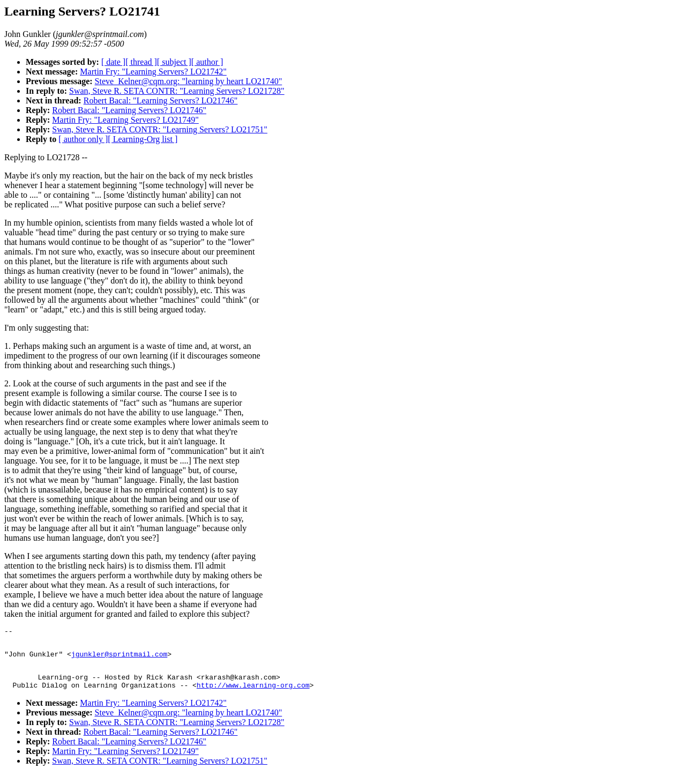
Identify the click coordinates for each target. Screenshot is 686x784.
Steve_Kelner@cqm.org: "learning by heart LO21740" (189, 81)
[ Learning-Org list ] (143, 139)
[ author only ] (83, 139)
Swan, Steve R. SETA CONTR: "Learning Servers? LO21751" (160, 129)
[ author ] (207, 62)
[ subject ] (174, 62)
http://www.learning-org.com (253, 695)
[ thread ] (141, 62)
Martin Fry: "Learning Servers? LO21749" (125, 120)
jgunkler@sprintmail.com (119, 659)
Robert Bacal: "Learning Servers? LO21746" (161, 100)
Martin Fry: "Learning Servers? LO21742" (153, 72)
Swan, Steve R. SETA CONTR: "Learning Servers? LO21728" (177, 91)
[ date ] (113, 62)
